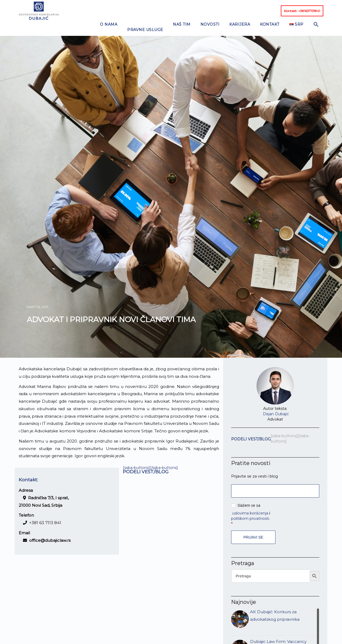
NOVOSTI (183, 11)
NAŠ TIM (159, 11)
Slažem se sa (246, 491)
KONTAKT (235, 11)
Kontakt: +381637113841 (302, 11)
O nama (93, 11)
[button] (273, 9)
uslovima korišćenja (250, 500)
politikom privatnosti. (250, 505)
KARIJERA (209, 11)
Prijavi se (253, 524)
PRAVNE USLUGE (126, 11)
